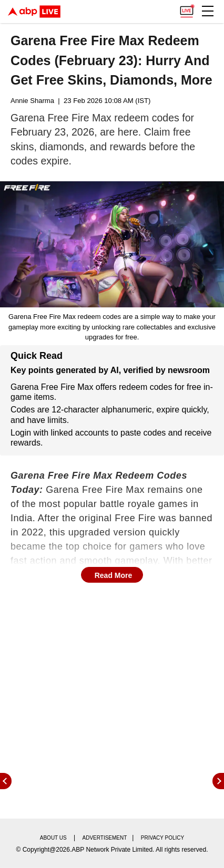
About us (53, 838)
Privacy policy (162, 838)
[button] (208, 11)
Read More (114, 575)
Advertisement (105, 838)
